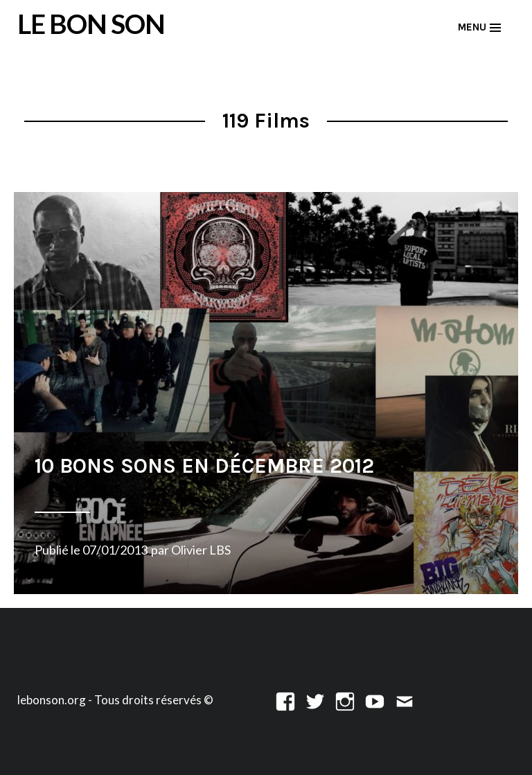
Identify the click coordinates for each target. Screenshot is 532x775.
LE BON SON (91, 24)
